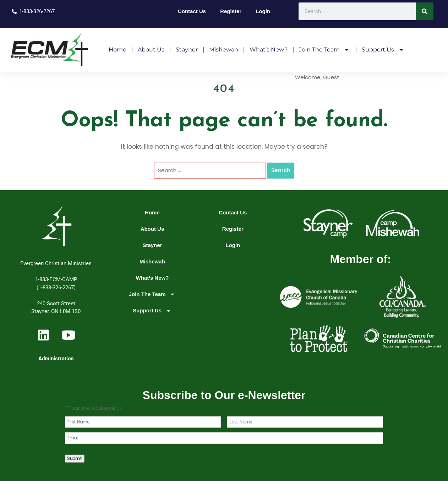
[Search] (425, 11)
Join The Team (325, 50)
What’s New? (269, 50)
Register (231, 11)
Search (281, 170)
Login (263, 11)
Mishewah (224, 50)
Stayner (187, 50)
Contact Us (192, 11)
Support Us (383, 50)
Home (118, 50)
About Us (151, 50)
